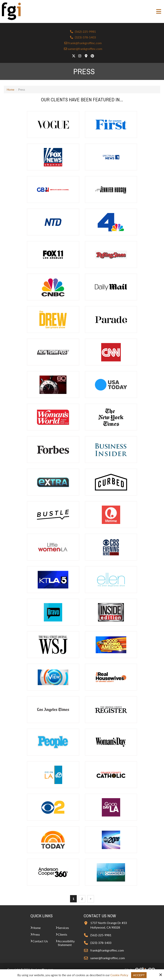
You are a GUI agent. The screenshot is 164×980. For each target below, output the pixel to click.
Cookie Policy (119, 975)
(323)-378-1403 (83, 37)
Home (11, 89)
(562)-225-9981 (83, 31)
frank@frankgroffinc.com (83, 43)
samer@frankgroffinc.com (83, 49)
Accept (139, 975)
